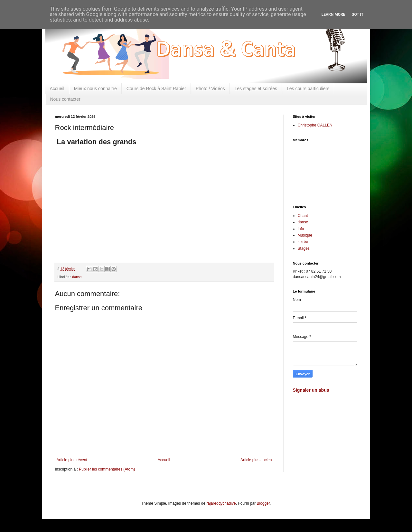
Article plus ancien (256, 460)
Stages (304, 248)
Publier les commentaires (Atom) (107, 469)
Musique (305, 235)
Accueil (57, 89)
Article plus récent (72, 460)
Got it (357, 14)
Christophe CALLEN (315, 125)
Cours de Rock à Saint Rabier (156, 89)
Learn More (333, 14)
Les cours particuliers (308, 89)
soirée (303, 242)
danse (77, 277)
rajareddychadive (221, 503)
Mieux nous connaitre (95, 89)
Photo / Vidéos (210, 89)
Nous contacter (65, 99)
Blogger (263, 503)
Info (301, 229)
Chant (303, 216)
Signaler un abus (311, 390)
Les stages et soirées (256, 89)
